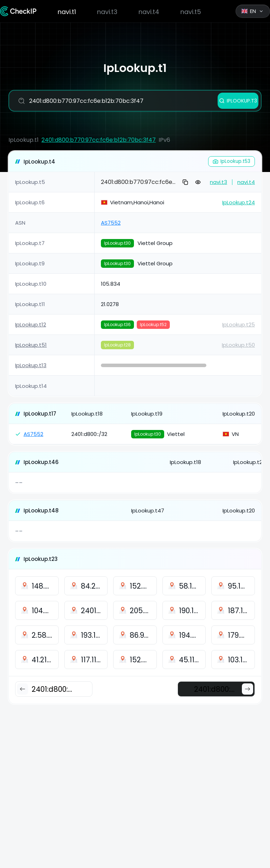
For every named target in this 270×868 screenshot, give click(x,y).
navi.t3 (107, 12)
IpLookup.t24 (239, 202)
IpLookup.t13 (31, 365)
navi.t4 (149, 12)
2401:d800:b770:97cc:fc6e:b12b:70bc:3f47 (99, 140)
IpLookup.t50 (238, 345)
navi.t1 (67, 12)
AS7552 (111, 223)
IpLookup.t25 (239, 324)
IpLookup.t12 (31, 324)
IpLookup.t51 (31, 345)
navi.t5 (191, 12)
